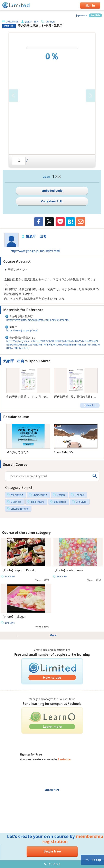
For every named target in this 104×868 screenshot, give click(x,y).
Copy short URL (52, 201)
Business (16, 502)
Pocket (60, 222)
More (53, 635)
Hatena (70, 222)
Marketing (17, 495)
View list (91, 405)
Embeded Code (52, 191)
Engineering (40, 495)
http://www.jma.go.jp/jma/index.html (35, 251)
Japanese (82, 15)
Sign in (90, 5)
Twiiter (49, 222)
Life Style (50, 22)
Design (61, 495)
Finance (79, 495)
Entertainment (20, 509)
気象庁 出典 (32, 22)
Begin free (52, 851)
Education (60, 502)
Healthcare (38, 502)
